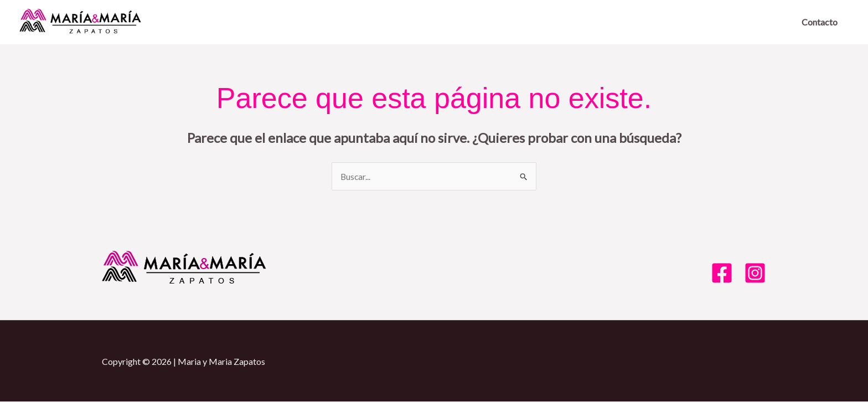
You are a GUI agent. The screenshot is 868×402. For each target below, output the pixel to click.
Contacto (820, 22)
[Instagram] (755, 274)
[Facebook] (722, 274)
